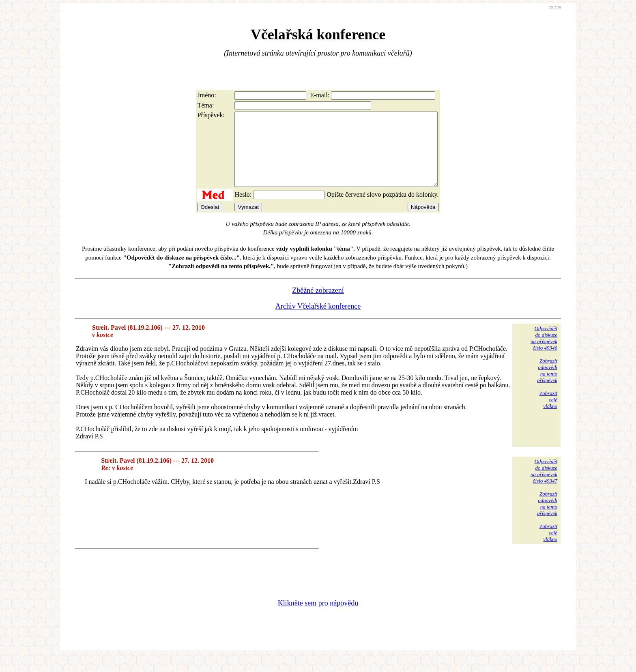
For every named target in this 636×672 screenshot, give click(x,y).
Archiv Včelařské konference (318, 321)
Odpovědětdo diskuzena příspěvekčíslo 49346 (544, 353)
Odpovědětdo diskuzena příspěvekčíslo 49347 (544, 486)
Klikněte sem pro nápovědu (318, 618)
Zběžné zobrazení (318, 305)
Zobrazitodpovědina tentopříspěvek (547, 385)
